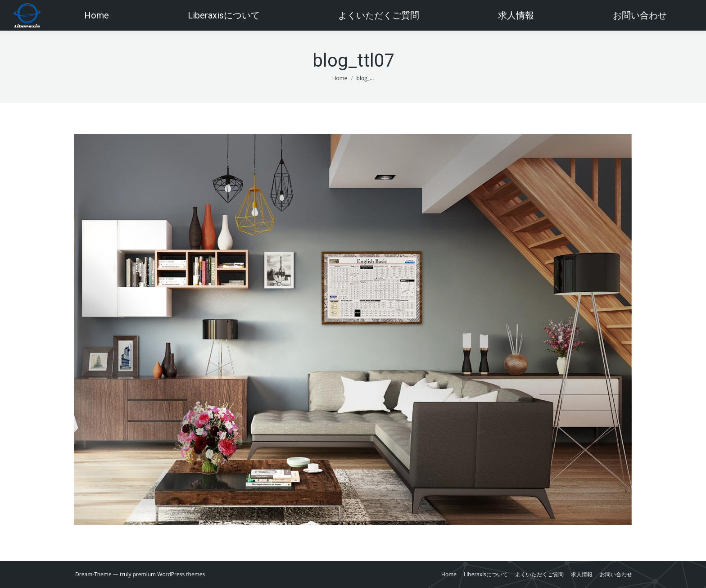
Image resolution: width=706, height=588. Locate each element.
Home (340, 78)
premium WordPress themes (169, 574)
